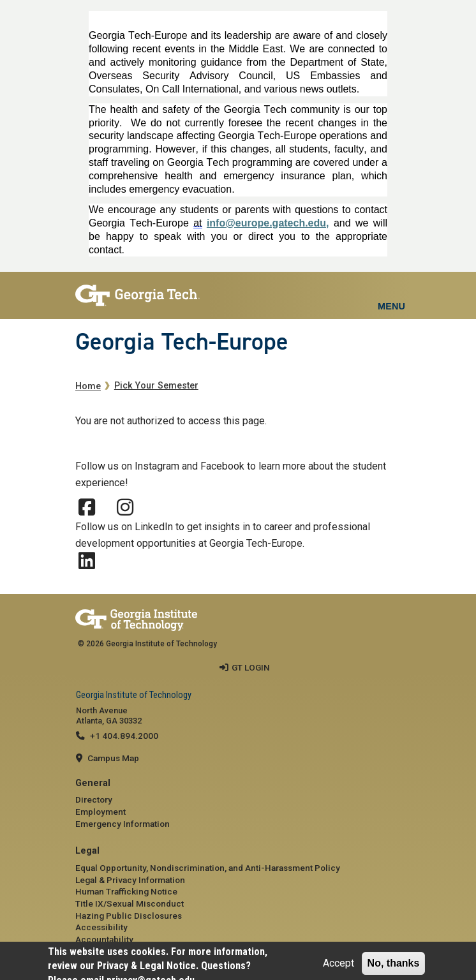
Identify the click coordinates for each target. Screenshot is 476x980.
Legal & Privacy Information (130, 880)
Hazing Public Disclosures (129, 916)
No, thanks (394, 963)
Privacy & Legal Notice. (148, 966)
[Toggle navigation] (391, 291)
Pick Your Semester (156, 386)
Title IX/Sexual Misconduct (130, 903)
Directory (94, 799)
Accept (338, 963)
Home (88, 386)
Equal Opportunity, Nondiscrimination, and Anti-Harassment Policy (208, 868)
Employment (100, 812)
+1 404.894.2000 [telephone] (124, 736)
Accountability (104, 939)
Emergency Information (123, 824)
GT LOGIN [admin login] (251, 667)
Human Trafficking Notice (126, 891)
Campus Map (113, 758)
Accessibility (101, 927)
